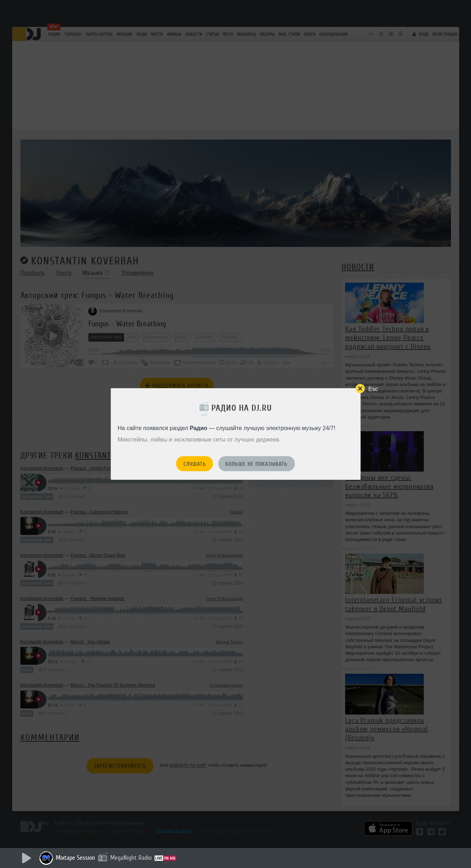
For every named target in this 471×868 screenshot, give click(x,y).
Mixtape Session (75, 858)
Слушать (195, 464)
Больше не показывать (256, 464)
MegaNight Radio (131, 858)
